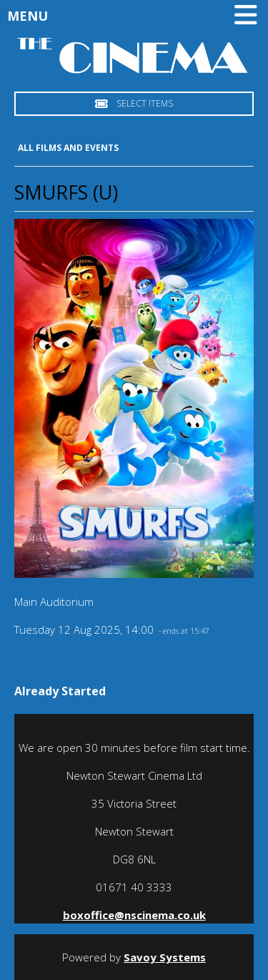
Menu (136, 16)
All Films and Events (68, 148)
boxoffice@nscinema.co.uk (134, 915)
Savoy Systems (165, 957)
